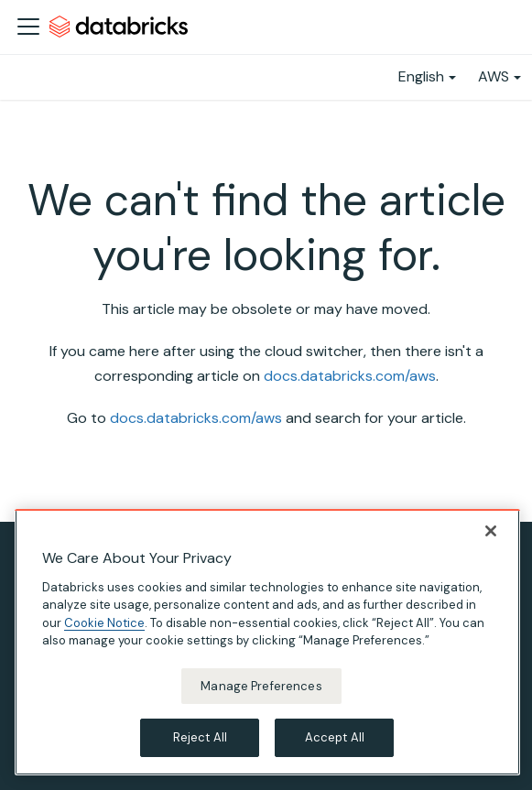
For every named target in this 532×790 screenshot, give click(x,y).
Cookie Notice (104, 623)
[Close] (491, 531)
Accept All (335, 737)
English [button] (421, 76)
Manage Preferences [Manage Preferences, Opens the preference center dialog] (261, 686)
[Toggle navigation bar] (28, 27)
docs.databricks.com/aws (350, 376)
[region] (267, 642)
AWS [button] (494, 76)
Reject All (200, 737)
